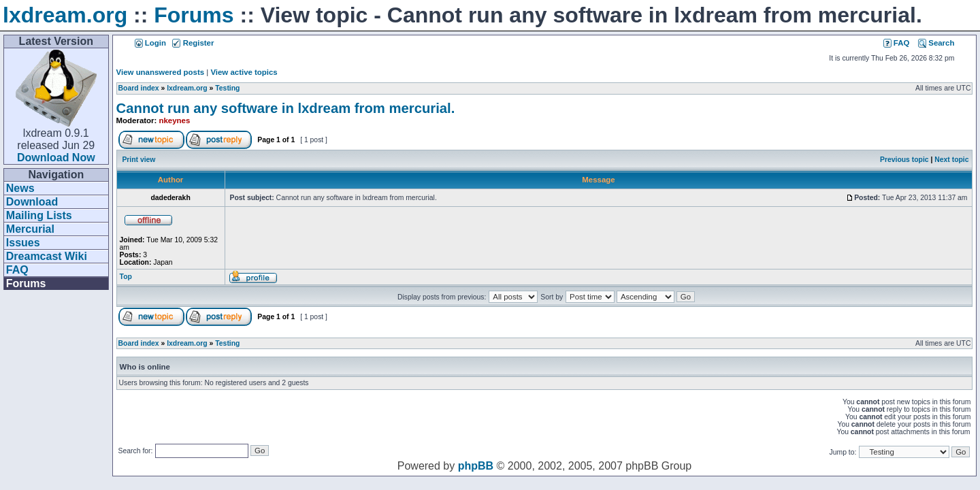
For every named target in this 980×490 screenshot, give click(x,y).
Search (936, 43)
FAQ (17, 270)
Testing (227, 88)
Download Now (56, 158)
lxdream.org (65, 15)
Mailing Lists (39, 215)
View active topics (244, 72)
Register (193, 43)
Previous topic (904, 160)
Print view (138, 160)
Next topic (951, 160)
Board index (139, 88)
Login (150, 43)
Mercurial (30, 229)
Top (126, 277)
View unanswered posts (160, 72)
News (20, 188)
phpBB (476, 466)
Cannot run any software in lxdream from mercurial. (286, 108)
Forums (194, 15)
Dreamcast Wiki (47, 256)
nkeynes (175, 120)
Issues (23, 243)
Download (32, 202)
